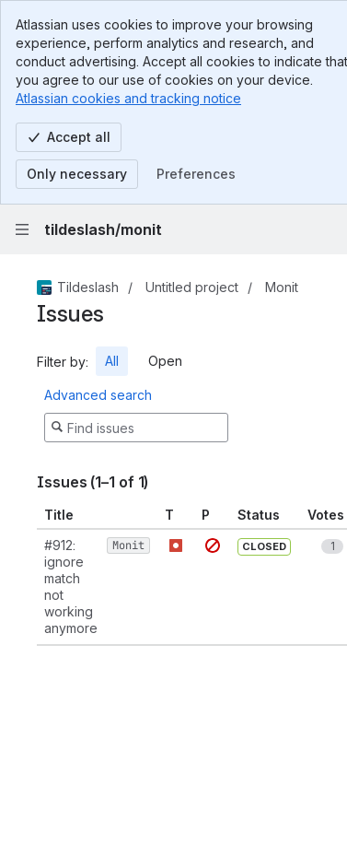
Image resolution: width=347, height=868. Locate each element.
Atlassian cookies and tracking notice (128, 98)
